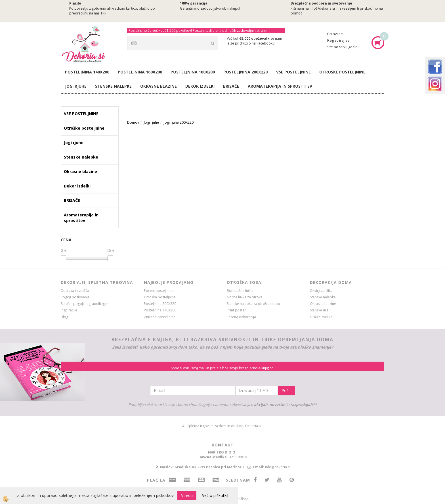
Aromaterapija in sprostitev (280, 86)
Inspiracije (69, 310)
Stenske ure (319, 310)
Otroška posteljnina (160, 297)
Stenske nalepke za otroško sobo (253, 304)
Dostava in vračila (75, 291)
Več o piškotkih (216, 495)
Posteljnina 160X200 (140, 72)
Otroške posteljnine (342, 72)
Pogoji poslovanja (75, 297)
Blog (64, 317)
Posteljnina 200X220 (245, 72)
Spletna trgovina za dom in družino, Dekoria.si (224, 426)
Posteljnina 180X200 (193, 72)
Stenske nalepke (113, 86)
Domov (133, 122)
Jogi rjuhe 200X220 (179, 122)
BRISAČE (231, 86)
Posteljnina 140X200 (87, 72)
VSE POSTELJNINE (293, 72)
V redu (187, 495)
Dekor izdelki (200, 86)
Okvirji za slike (321, 291)
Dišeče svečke (321, 317)
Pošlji (286, 390)
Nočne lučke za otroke (245, 297)
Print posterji (237, 310)
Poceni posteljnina (159, 291)
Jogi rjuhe (76, 86)
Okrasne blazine (159, 86)
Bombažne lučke (240, 291)
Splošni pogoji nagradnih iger (84, 304)
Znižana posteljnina (160, 317)
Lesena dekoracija (241, 317)
